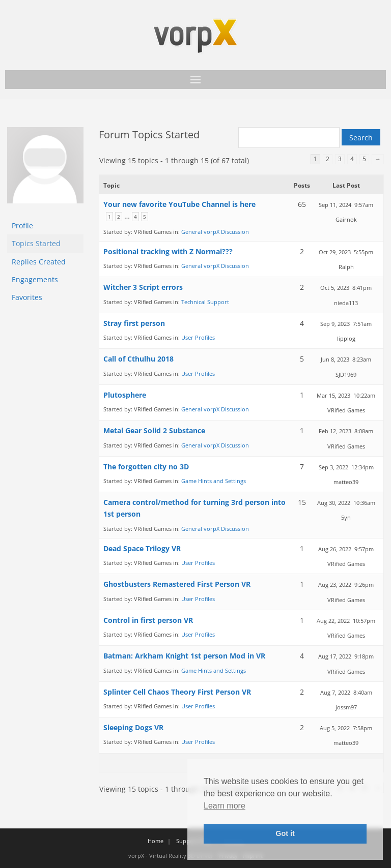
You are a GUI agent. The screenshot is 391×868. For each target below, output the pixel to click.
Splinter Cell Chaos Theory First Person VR (177, 692)
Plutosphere (125, 395)
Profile (22, 226)
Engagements (35, 279)
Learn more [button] (225, 806)
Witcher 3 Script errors (143, 287)
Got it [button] (285, 833)
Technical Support (205, 302)
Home (156, 841)
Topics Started (36, 243)
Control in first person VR (148, 620)
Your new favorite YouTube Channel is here (179, 204)
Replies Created (39, 262)
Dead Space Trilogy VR (142, 548)
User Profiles (198, 337)
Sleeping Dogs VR (133, 727)
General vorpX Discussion (215, 232)
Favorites (27, 297)
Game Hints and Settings (214, 481)
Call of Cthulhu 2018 (138, 359)
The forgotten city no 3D (146, 467)
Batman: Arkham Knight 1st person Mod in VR (184, 656)
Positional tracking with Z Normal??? (168, 251)
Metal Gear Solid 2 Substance (154, 430)
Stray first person (134, 323)
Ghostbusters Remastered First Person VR (177, 584)
